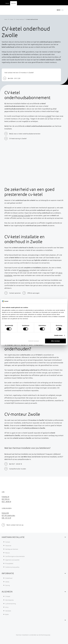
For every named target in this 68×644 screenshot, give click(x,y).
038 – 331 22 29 (6, 518)
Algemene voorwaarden (12, 560)
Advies (7, 582)
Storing (8, 585)
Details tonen (58, 335)
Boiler (7, 614)
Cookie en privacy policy (12, 567)
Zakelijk (7, 3)
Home (6, 19)
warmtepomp (24, 270)
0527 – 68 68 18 (6, 501)
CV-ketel (11, 19)
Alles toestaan (55, 341)
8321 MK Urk (6, 499)
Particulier (14, 3)
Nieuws (7, 553)
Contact (8, 542)
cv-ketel (48, 116)
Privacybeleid (9, 563)
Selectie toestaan (34, 341)
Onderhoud (9, 578)
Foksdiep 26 (5, 497)
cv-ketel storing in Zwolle (21, 215)
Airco (7, 607)
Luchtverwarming (11, 604)
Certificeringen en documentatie (15, 556)
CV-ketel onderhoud (20, 19)
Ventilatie (8, 611)
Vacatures (8, 545)
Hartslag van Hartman (12, 549)
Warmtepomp (9, 600)
